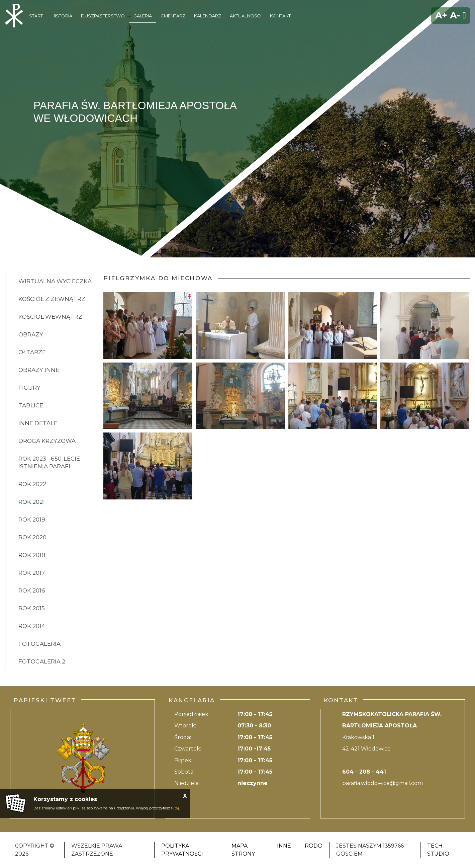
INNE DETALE (38, 423)
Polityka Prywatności (182, 850)
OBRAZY (31, 334)
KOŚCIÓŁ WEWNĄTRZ (50, 317)
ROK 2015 (32, 608)
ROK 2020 (32, 537)
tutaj (175, 808)
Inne (284, 846)
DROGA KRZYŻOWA (47, 441)
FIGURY (29, 388)
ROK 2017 (32, 573)
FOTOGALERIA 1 (41, 644)
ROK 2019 (32, 520)
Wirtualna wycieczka (55, 281)
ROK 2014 (32, 626)
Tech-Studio (438, 850)
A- (455, 15)
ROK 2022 (32, 484)
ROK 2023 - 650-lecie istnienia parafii (49, 462)
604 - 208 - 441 (364, 772)
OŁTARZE (32, 352)
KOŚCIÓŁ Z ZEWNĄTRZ (52, 299)
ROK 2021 (32, 502)
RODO (314, 846)
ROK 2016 (32, 590)
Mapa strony (243, 850)
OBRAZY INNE (39, 370)
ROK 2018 (32, 555)
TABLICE (31, 405)
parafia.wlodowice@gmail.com (383, 783)
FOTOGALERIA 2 (42, 661)
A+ (441, 15)
